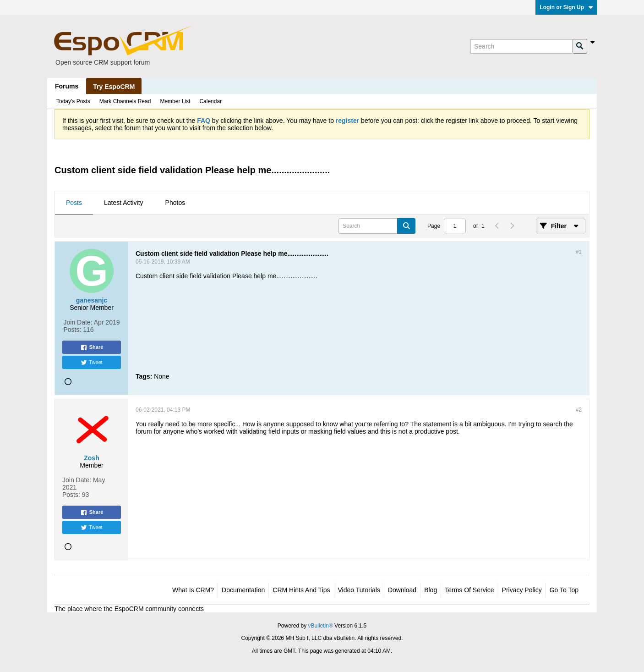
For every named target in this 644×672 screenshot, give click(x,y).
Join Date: (78, 322)
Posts (74, 203)
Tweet (91, 363)
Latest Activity (124, 203)
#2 (579, 410)
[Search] (521, 46)
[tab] (74, 203)
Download (402, 590)
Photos (175, 203)
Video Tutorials (359, 590)
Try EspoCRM (114, 87)
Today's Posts (73, 101)
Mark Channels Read (125, 101)
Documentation (243, 590)
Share (92, 347)
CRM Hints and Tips (301, 590)
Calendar (210, 101)
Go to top (564, 590)
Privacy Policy (522, 590)
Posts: (73, 330)
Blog (431, 590)
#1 (579, 252)
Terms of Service (469, 590)
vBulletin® (321, 626)
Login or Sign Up (566, 7)
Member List (175, 101)
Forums (67, 86)
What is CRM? (193, 590)
